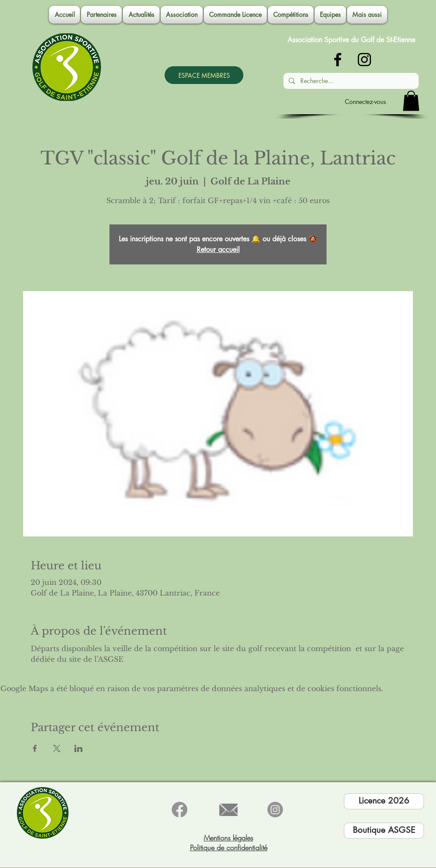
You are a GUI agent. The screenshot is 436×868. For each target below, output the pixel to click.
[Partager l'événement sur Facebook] (35, 748)
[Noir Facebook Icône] (338, 60)
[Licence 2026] (384, 801)
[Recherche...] (350, 81)
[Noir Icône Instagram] (364, 60)
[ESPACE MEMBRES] (204, 75)
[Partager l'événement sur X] (57, 748)
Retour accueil (218, 250)
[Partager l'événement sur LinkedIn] (79, 748)
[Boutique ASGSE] (384, 831)
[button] (182, 15)
